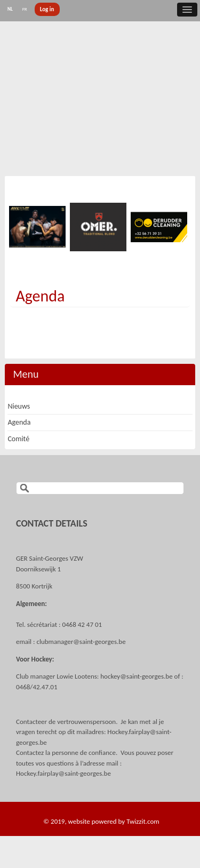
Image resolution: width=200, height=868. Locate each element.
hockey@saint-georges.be (136, 676)
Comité (18, 439)
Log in (47, 9)
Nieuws (19, 406)
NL (10, 9)
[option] (38, 227)
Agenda (40, 296)
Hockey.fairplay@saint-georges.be (63, 773)
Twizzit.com (143, 821)
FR (25, 9)
